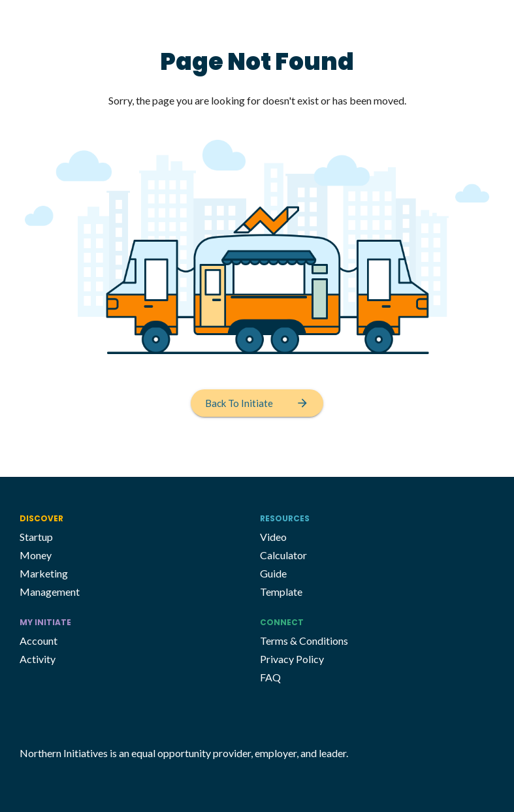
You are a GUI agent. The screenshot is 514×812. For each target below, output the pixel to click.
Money (36, 555)
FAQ (270, 677)
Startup (36, 537)
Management (50, 592)
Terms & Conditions (304, 641)
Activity (38, 659)
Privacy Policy (292, 659)
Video (273, 537)
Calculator (283, 555)
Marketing (44, 573)
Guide (273, 573)
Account (39, 641)
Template (281, 592)
